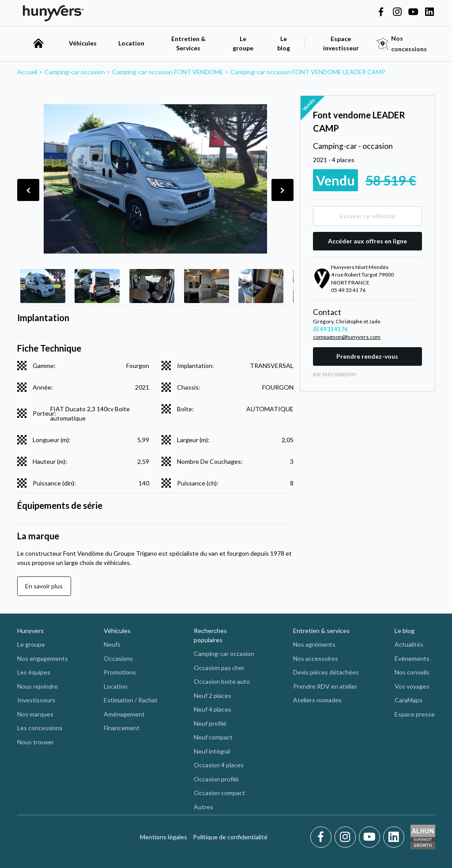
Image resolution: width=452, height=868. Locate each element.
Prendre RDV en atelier (325, 686)
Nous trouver (36, 742)
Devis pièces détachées (326, 672)
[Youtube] (371, 837)
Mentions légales (164, 837)
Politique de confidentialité (230, 837)
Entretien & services (321, 631)
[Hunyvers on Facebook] (381, 12)
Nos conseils (412, 672)
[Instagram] (347, 837)
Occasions (118, 658)
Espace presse (415, 714)
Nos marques (35, 714)
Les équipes (34, 672)
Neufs (112, 644)
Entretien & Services (188, 43)
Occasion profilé (216, 779)
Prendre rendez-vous (367, 356)
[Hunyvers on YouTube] (413, 12)
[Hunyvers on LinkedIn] (429, 12)
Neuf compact (213, 737)
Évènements (412, 658)
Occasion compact (219, 793)
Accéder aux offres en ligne (367, 241)
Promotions (120, 672)
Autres (203, 807)
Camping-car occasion (224, 654)
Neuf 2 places (213, 696)
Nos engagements (43, 658)
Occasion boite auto (222, 681)
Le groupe (243, 43)
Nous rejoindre (38, 686)
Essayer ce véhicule (367, 216)
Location (131, 43)
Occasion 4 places (219, 765)
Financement (122, 728)
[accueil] (38, 43)
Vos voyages (412, 686)
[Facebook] (322, 837)
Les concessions (40, 728)
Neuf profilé (210, 723)
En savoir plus (44, 586)
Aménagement (124, 714)
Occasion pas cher (219, 668)
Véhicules (83, 43)
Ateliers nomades (317, 700)
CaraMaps (409, 700)
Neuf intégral (212, 751)
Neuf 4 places (213, 709)
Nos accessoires (316, 658)
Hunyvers (30, 631)
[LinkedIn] (394, 837)
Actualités (409, 644)
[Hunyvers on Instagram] (397, 12)
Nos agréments (314, 644)
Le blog (405, 631)
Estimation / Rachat (131, 700)
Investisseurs (36, 700)
